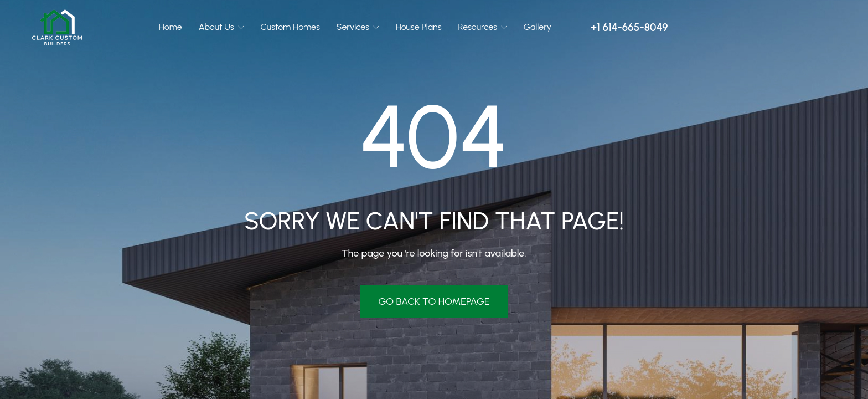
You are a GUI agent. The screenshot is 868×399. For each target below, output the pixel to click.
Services (354, 27)
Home (170, 27)
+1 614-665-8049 (629, 27)
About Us (218, 27)
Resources (479, 27)
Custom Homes (290, 27)
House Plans (419, 27)
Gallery (538, 27)
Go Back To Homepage (434, 301)
